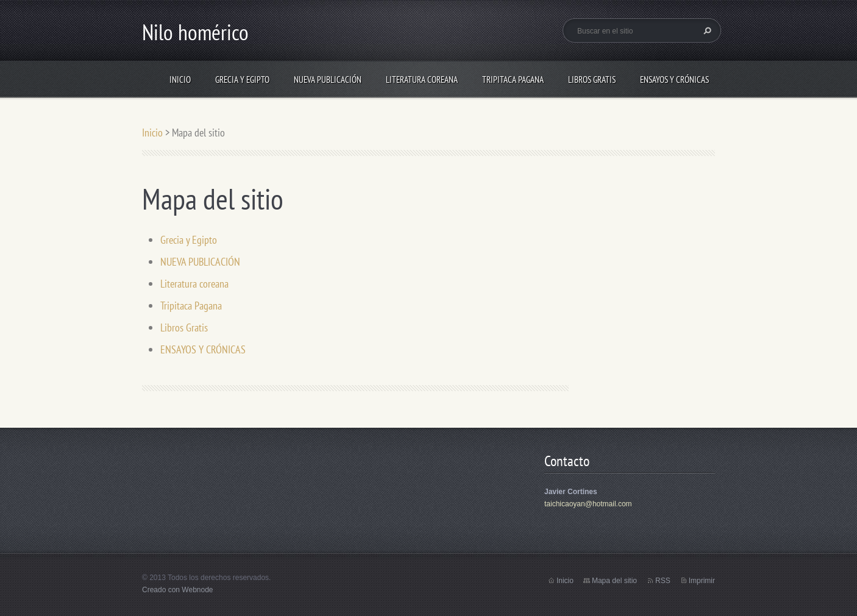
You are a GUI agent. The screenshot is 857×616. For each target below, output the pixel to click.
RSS (663, 581)
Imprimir (702, 581)
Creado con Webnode (178, 590)
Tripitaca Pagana (513, 80)
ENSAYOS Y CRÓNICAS (674, 80)
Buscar (706, 30)
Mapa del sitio (614, 581)
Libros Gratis (592, 80)
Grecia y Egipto (242, 80)
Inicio (180, 80)
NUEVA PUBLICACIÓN (328, 80)
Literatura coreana (422, 80)
